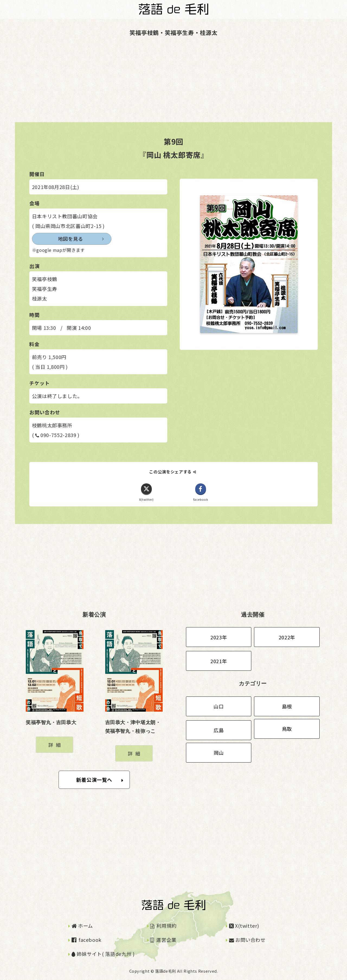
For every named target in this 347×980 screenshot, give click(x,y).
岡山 (219, 753)
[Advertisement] (163, 84)
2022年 (287, 637)
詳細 (56, 745)
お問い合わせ (247, 940)
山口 (219, 706)
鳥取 (287, 729)
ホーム (82, 926)
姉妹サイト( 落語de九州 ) (103, 954)
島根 (287, 706)
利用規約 (163, 926)
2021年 (219, 661)
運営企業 (163, 940)
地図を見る (57, 239)
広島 (219, 730)
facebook (86, 940)
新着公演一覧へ (100, 780)
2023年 (219, 637)
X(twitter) (244, 926)
